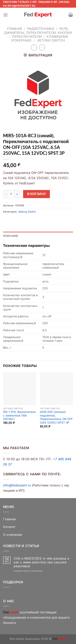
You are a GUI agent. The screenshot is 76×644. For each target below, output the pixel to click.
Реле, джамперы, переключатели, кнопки (38, 31)
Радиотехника (41, 29)
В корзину (37, 194)
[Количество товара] (11, 194)
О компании (12, 535)
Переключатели (27, 36)
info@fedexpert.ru (22, 6)
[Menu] (5, 15)
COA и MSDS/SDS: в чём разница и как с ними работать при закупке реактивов (41, 562)
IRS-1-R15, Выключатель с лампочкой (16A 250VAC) (19, 415)
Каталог (9, 527)
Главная (14, 29)
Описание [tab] (11, 236)
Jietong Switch (51, 40)
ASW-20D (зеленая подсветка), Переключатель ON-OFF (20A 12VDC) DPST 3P (56, 417)
